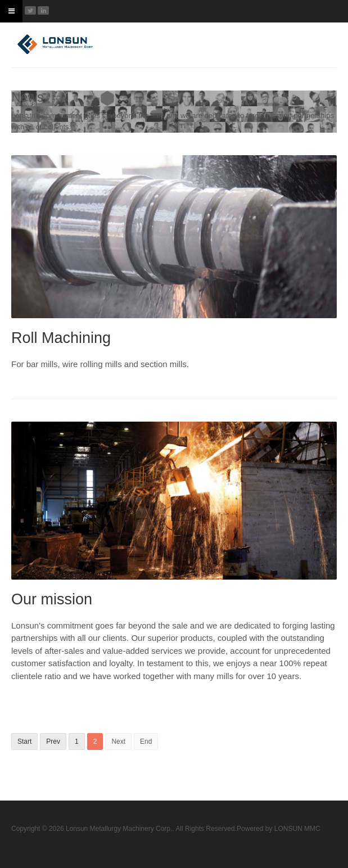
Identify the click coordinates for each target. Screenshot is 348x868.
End (146, 742)
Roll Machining (61, 338)
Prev (53, 742)
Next (118, 742)
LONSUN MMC (297, 829)
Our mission (52, 599)
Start (24, 742)
